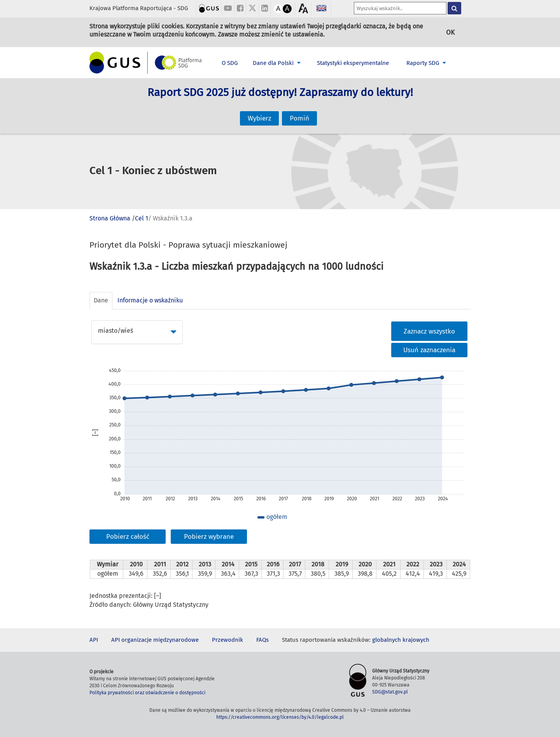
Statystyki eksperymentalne (353, 63)
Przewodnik (227, 640)
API (94, 640)
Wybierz (259, 111)
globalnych (387, 640)
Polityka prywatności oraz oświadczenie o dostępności (147, 693)
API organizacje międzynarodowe (155, 640)
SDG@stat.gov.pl (390, 692)
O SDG (230, 63)
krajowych (416, 640)
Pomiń (299, 111)
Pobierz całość (128, 537)
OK (450, 32)
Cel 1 (142, 218)
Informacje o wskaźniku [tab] (150, 300)
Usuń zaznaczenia (429, 350)
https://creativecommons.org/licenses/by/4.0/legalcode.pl (280, 717)
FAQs (262, 640)
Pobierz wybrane (209, 537)
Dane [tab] (101, 300)
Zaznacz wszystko (429, 331)
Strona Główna (110, 218)
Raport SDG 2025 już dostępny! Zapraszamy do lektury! (280, 101)
